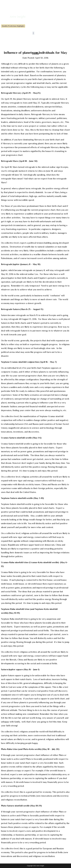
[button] (33, 33)
